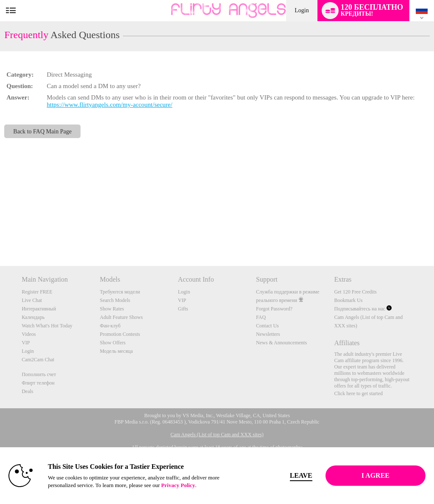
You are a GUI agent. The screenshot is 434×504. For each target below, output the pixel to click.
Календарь (33, 317)
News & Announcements (281, 343)
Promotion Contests (120, 334)
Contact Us (267, 326)
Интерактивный (39, 309)
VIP (26, 343)
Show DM (0, 234)
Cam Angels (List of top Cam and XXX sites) (217, 435)
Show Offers (113, 343)
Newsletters (268, 334)
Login (302, 10)
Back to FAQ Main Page (42, 131)
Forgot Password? (274, 309)
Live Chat (32, 300)
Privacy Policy (178, 485)
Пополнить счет (39, 374)
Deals (27, 391)
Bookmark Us (348, 300)
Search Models (115, 300)
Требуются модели (120, 292)
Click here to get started (358, 393)
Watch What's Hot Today (47, 326)
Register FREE (37, 292)
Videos (29, 334)
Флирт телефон (38, 383)
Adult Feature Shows (121, 317)
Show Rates (112, 309)
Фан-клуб (110, 326)
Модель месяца (116, 351)
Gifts (183, 309)
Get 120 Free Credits (355, 292)
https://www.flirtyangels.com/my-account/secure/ (109, 105)
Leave (301, 475)
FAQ (261, 317)
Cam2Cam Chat (38, 360)
